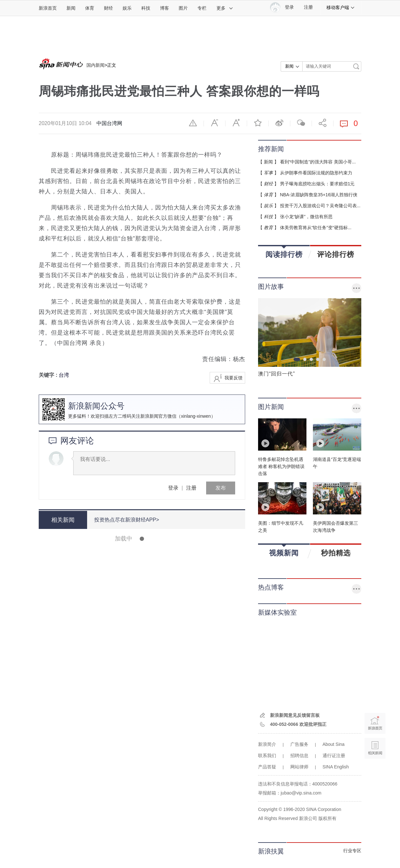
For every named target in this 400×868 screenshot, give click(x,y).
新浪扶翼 (271, 851)
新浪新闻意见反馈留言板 (295, 715)
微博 (279, 123)
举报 (193, 123)
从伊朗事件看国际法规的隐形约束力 (316, 173)
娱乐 (127, 8)
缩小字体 (215, 123)
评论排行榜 (336, 254)
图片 (183, 8)
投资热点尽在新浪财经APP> (127, 520)
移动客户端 (341, 7)
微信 (301, 123)
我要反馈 (234, 378)
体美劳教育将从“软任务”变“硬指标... (316, 228)
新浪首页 (48, 8)
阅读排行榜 (284, 252)
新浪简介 (267, 744)
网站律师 (299, 767)
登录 (173, 488)
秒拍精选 (336, 553)
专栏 (202, 8)
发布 (221, 488)
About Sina (334, 744)
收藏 (258, 123)
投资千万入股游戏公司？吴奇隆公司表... (320, 206)
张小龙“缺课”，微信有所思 (306, 217)
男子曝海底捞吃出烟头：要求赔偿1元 (317, 184)
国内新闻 (95, 65)
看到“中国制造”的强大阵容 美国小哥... (318, 162)
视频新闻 (284, 551)
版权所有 (327, 818)
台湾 (64, 375)
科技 (146, 8)
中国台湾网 (109, 123)
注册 (308, 7)
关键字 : (49, 375)
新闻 (71, 8)
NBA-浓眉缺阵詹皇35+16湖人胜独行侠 (319, 195)
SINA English (336, 767)
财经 (108, 8)
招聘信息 (299, 756)
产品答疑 (267, 767)
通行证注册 (334, 756)
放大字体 (236, 123)
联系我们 (267, 756)
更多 (225, 8)
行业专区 (352, 851)
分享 (323, 123)
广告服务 (299, 744)
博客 (165, 8)
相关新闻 (63, 520)
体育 (90, 8)
